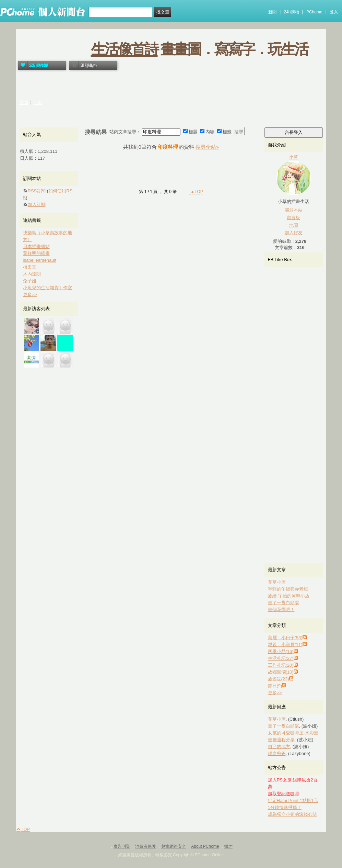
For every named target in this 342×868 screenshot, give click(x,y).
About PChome (205, 846)
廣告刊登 (122, 846)
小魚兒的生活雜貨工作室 (48, 288)
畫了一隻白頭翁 (284, 603)
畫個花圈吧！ (281, 610)
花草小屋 (277, 582)
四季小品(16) (281, 651)
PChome (314, 12)
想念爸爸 (277, 753)
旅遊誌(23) (279, 679)
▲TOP (196, 192)
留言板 (293, 218)
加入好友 (294, 233)
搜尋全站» (207, 147)
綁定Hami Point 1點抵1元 (293, 801)
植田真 (30, 267)
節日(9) (275, 686)
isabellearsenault (40, 260)
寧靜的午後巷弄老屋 (288, 589)
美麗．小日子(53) (285, 638)
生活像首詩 (124, 49)
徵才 (228, 846)
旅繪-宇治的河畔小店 (289, 596)
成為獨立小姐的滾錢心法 (292, 814)
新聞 (272, 12)
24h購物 (292, 12)
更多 (275, 693)
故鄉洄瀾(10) (281, 672)
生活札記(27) (281, 658)
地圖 (294, 225)
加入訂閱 (37, 205)
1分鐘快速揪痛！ (285, 807)
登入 (334, 12)
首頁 (24, 103)
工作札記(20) (281, 665)
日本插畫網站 (36, 246)
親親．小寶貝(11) (285, 645)
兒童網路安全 (174, 846)
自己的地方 (279, 747)
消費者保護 (145, 846)
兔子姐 (30, 281)
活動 (38, 103)
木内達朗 (32, 274)
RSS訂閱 (37, 191)
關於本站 (294, 210)
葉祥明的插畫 (36, 253)
